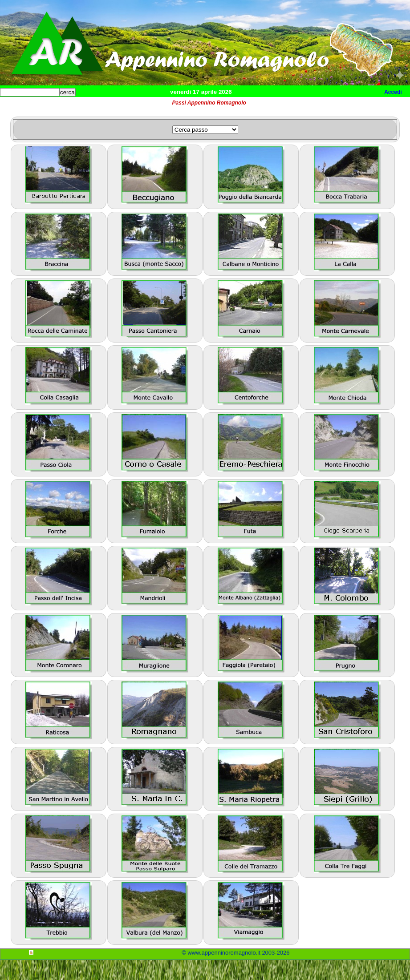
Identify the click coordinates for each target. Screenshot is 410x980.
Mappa (288, 107)
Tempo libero (181, 107)
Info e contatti (333, 107)
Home (15, 107)
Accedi (393, 92)
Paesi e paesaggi (61, 107)
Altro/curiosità (240, 107)
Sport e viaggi (122, 107)
